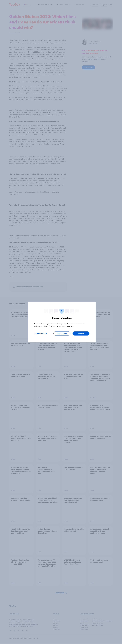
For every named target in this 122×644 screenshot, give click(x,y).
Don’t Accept (62, 333)
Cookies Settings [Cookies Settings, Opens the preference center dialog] (40, 333)
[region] (62, 322)
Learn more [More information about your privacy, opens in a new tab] (70, 326)
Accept (81, 333)
